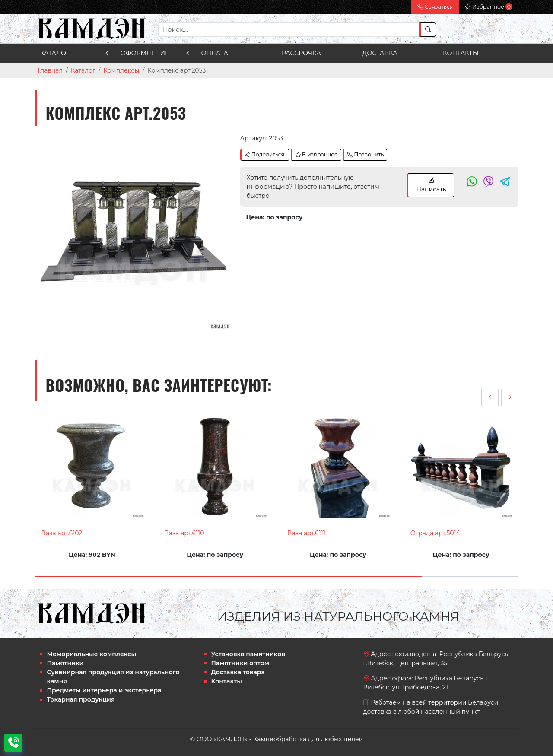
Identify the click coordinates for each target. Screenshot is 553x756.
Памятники (65, 663)
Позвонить (365, 154)
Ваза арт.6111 (306, 533)
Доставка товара (238, 672)
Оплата (215, 53)
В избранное (317, 154)
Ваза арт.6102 (62, 533)
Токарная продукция (81, 699)
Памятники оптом (240, 663)
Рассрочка (301, 53)
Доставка (380, 53)
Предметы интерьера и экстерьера (104, 690)
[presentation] (490, 397)
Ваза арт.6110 (184, 533)
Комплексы (121, 70)
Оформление (145, 53)
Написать (431, 185)
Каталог (55, 53)
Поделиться (265, 154)
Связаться (435, 7)
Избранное (488, 7)
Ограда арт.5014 (435, 533)
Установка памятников (248, 654)
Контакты (461, 53)
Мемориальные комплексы (92, 654)
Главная (50, 70)
